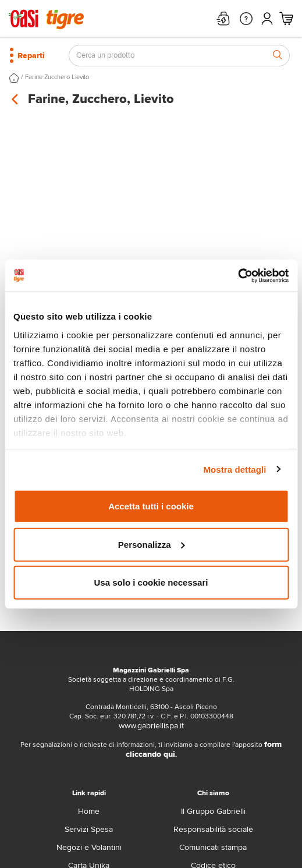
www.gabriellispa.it (151, 726)
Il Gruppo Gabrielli (213, 811)
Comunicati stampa (213, 847)
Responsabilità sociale (213, 829)
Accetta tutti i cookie (151, 506)
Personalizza (152, 544)
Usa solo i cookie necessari (151, 582)
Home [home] (89, 811)
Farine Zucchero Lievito (57, 77)
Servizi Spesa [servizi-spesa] (89, 829)
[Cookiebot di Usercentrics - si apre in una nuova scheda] (238, 275)
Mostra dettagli (235, 469)
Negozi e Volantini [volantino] (89, 847)
